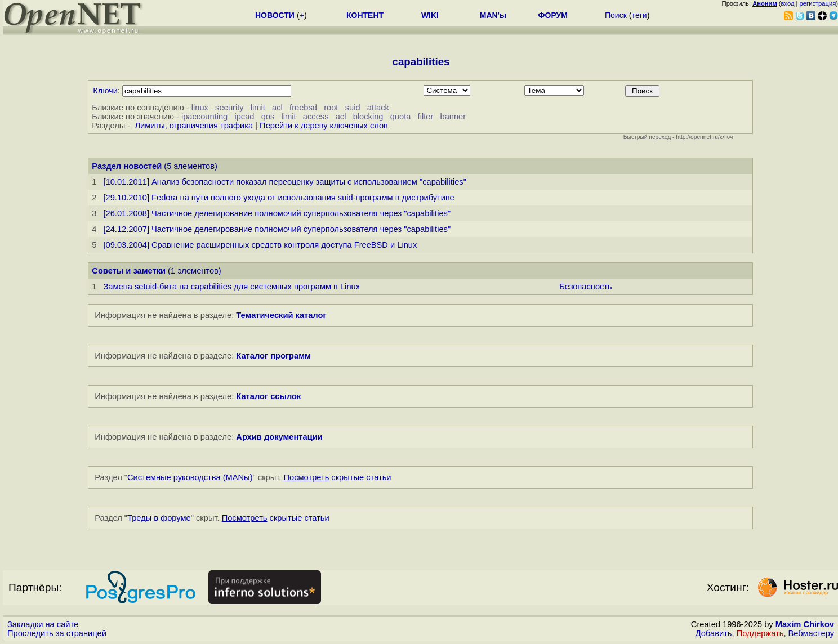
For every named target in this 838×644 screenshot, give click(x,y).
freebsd (303, 108)
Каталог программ (273, 356)
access (316, 117)
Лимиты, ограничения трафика (194, 126)
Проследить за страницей (57, 633)
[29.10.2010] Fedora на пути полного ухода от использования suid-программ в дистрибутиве (278, 198)
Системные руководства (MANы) (190, 477)
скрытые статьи (338, 477)
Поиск (616, 15)
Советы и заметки (129, 271)
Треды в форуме (159, 518)
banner (453, 117)
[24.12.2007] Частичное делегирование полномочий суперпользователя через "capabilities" (277, 229)
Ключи (105, 91)
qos (268, 117)
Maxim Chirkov (805, 624)
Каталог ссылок (268, 396)
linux (200, 108)
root (331, 108)
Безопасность (586, 287)
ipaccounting (204, 117)
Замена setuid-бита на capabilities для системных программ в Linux (231, 287)
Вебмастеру (811, 633)
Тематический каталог (281, 315)
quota (401, 117)
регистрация (818, 3)
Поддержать (760, 633)
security (229, 108)
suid (353, 108)
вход (788, 3)
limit (258, 108)
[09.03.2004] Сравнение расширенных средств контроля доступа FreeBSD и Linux (260, 245)
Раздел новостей (127, 166)
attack (378, 108)
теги (639, 15)
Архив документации (279, 437)
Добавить (714, 633)
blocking (368, 117)
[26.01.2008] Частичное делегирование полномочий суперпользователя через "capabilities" (277, 213)
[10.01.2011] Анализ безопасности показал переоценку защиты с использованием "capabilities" (284, 182)
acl (277, 108)
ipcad (244, 117)
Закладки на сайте (43, 624)
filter (426, 117)
